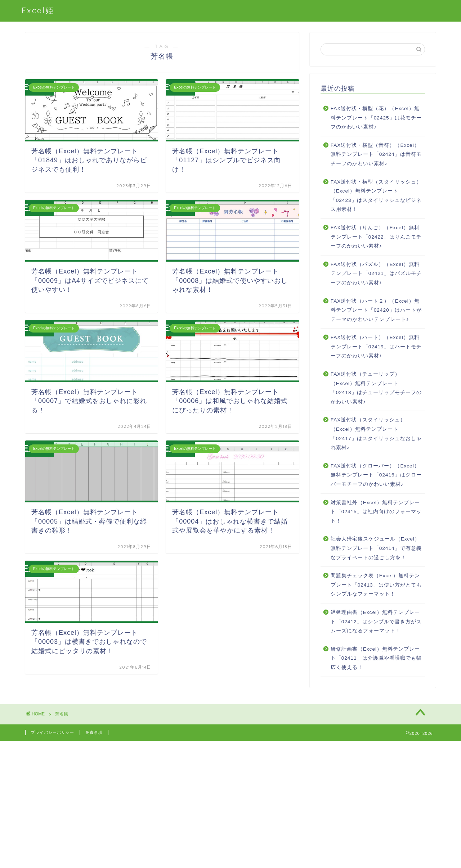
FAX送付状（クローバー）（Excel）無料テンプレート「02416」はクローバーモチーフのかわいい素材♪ (376, 475)
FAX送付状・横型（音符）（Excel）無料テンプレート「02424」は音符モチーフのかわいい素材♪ (376, 154)
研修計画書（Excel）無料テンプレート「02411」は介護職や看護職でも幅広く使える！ (376, 658)
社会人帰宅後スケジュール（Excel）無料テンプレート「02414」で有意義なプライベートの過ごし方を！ (376, 548)
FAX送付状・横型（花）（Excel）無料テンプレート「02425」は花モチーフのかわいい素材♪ (376, 118)
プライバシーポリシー (53, 732)
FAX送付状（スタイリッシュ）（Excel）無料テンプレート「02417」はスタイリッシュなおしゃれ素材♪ (376, 434)
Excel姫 (38, 10)
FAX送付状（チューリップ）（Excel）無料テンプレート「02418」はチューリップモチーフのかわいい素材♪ (376, 388)
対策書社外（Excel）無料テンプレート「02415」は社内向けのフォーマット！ (376, 512)
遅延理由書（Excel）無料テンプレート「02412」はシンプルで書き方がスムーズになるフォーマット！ (376, 621)
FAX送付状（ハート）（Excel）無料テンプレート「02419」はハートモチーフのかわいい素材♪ (376, 347)
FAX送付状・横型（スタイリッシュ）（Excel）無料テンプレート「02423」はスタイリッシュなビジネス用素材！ (376, 196)
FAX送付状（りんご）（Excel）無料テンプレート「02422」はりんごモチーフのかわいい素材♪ (376, 237)
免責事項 (94, 732)
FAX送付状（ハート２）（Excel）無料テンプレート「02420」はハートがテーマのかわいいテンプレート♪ (376, 310)
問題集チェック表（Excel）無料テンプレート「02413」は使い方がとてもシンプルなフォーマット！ (376, 585)
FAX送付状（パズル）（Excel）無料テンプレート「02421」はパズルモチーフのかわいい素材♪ (376, 273)
